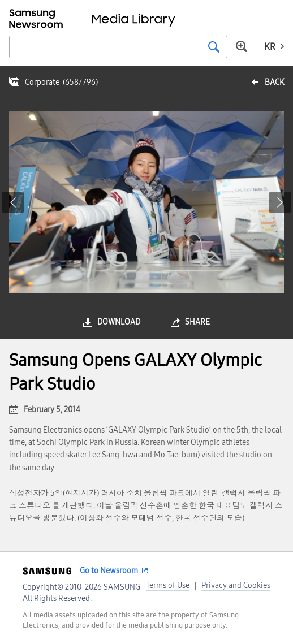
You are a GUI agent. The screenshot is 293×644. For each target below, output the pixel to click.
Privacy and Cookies (236, 585)
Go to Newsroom (109, 571)
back (274, 82)
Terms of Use (168, 585)
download (119, 322)
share (197, 322)
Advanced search (242, 46)
